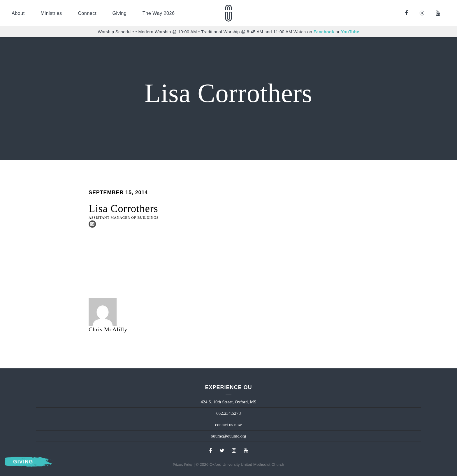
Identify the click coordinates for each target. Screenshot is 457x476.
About (18, 13)
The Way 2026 (159, 13)
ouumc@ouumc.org (228, 436)
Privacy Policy (183, 465)
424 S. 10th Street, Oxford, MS (228, 402)
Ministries (51, 13)
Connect (87, 13)
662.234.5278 (228, 413)
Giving (119, 13)
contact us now (228, 425)
